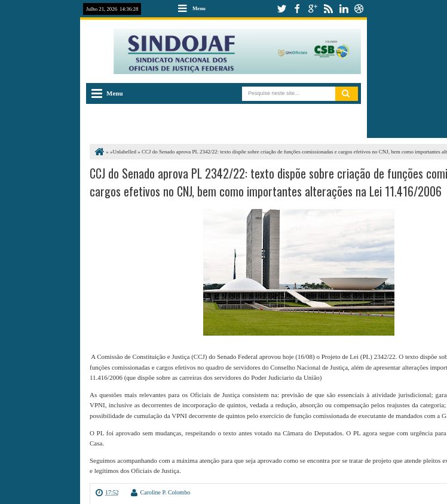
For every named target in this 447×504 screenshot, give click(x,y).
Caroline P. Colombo (166, 492)
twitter (281, 9)
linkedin (344, 9)
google (313, 9)
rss (328, 9)
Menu (199, 8)
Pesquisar (347, 94)
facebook (297, 9)
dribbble (359, 9)
